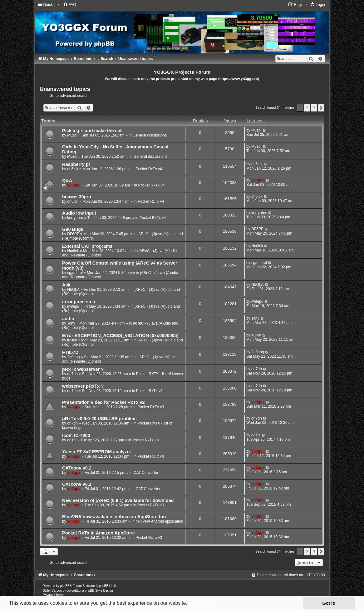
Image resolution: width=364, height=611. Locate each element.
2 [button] (307, 108)
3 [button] (314, 108)
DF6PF (73, 234)
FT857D (70, 352)
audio (68, 319)
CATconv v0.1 (77, 484)
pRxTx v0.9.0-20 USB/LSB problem (99, 419)
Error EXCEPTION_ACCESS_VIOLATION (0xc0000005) (120, 335)
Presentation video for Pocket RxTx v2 (103, 402)
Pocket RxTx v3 (149, 391)
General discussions (150, 135)
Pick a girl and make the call (92, 131)
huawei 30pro (77, 197)
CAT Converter (146, 473)
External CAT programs (87, 246)
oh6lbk (73, 169)
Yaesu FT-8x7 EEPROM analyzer (97, 452)
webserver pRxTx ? (83, 386)
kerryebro (75, 218)
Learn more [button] (202, 603)
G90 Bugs (73, 229)
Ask (66, 285)
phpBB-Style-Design (99, 591)
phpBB (65, 586)
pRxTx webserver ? (83, 369)
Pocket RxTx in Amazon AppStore (98, 533)
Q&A (67, 181)
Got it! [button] (329, 603)
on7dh (72, 374)
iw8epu (73, 306)
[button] (321, 108)
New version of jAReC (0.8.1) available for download (118, 500)
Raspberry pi (76, 164)
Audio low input (79, 213)
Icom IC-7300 (76, 435)
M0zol (72, 135)
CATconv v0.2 (77, 468)
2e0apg (73, 357)
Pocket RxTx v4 (149, 169)
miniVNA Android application (159, 521)
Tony (71, 323)
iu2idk (72, 340)
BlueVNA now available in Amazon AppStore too (114, 517)
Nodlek (73, 251)
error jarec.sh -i (79, 302)
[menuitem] (70, 5)
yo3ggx (74, 185)
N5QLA (73, 290)
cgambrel (75, 273)
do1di (72, 440)
